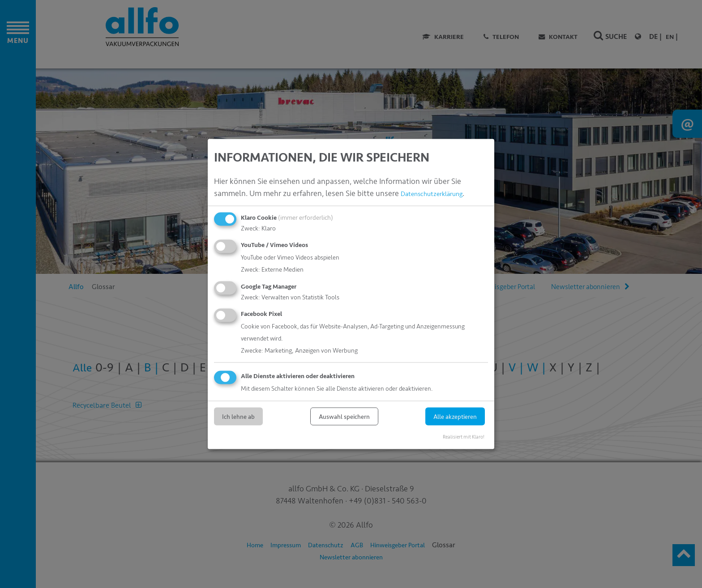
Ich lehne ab (238, 416)
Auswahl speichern (344, 416)
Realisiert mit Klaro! (464, 437)
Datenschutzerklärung (439, 193)
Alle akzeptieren (455, 416)
